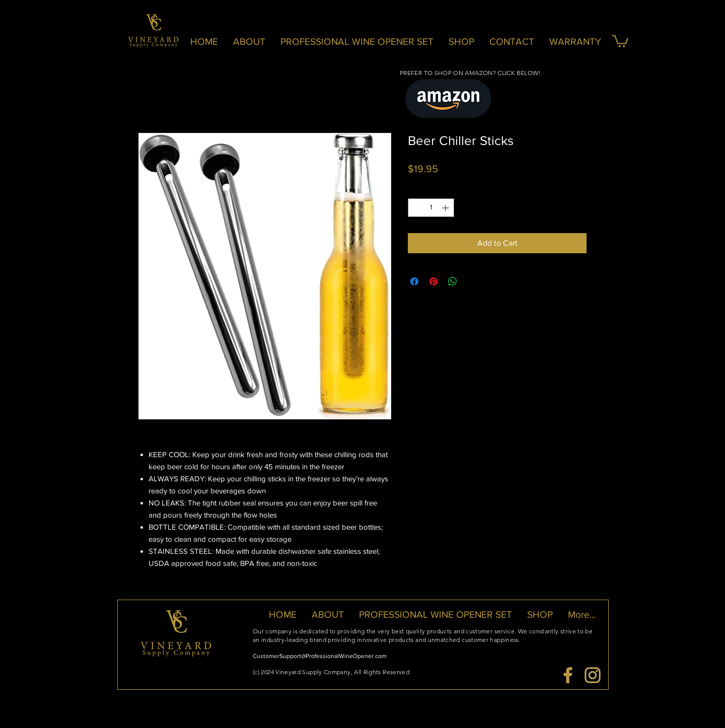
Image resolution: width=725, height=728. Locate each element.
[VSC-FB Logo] (568, 675)
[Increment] (446, 208)
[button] (620, 41)
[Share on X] (472, 281)
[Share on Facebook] (414, 281)
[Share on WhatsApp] (453, 281)
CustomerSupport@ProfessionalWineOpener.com (320, 656)
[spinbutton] (431, 208)
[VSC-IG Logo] (593, 675)
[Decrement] (416, 208)
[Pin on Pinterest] (433, 281)
